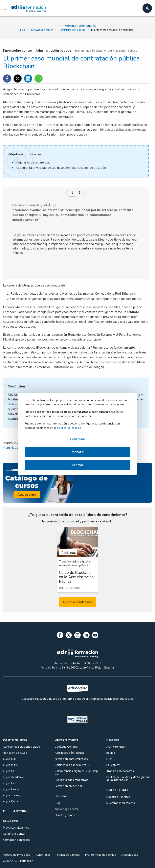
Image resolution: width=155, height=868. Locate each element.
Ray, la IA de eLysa (15, 753)
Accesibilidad (130, 855)
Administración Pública (69, 753)
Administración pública (72, 30)
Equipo (111, 753)
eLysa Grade (11, 789)
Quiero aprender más (78, 602)
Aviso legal (43, 855)
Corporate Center (14, 834)
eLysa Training (12, 795)
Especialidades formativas (71, 780)
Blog (58, 803)
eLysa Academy (13, 777)
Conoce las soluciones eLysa (21, 747)
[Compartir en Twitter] (18, 79)
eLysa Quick (11, 801)
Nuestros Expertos (118, 797)
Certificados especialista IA (72, 765)
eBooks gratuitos (66, 815)
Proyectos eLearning (16, 828)
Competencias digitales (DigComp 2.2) (76, 772)
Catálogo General (66, 747)
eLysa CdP (10, 771)
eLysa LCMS (11, 765)
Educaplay (113, 765)
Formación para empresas (71, 759)
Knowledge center (42, 30)
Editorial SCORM (15, 811)
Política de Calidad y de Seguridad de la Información (128, 778)
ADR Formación (116, 747)
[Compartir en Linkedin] (28, 79)
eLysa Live (10, 783)
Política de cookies (69, 428)
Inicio (23, 30)
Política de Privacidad (17, 855)
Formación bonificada (17, 840)
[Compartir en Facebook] (7, 79)
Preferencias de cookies (101, 855)
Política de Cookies (68, 855)
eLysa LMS (10, 759)
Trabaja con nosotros (120, 771)
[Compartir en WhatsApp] (39, 79)
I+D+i (110, 759)
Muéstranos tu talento (121, 803)
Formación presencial (68, 786)
